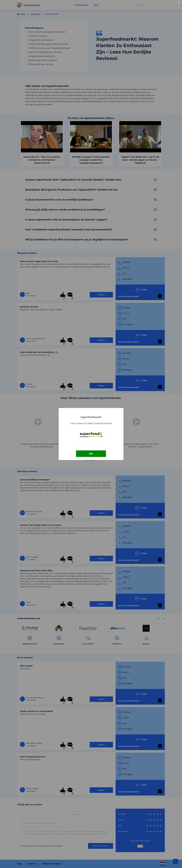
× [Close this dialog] (179, 3)
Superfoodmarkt (91, 417)
